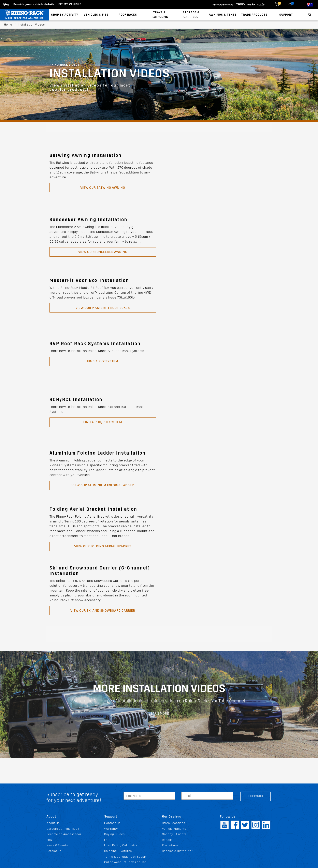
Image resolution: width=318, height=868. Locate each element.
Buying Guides (114, 834)
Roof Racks (128, 15)
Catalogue (54, 851)
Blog (50, 840)
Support (286, 15)
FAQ (107, 840)
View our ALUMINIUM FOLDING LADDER (103, 485)
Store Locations (174, 823)
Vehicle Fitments (174, 829)
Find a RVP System (103, 361)
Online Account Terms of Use (125, 862)
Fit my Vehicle (70, 4)
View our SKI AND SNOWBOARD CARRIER (103, 611)
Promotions (170, 845)
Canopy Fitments (174, 834)
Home (8, 25)
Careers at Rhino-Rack (63, 829)
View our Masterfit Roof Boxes (103, 308)
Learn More (159, 713)
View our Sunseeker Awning (103, 252)
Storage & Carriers (191, 15)
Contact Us (112, 823)
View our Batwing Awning (103, 188)
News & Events (57, 845)
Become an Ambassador (64, 834)
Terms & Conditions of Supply (125, 857)
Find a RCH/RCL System (103, 422)
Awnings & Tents (223, 15)
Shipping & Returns (118, 851)
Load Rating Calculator (121, 845)
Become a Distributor (177, 851)
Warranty (111, 829)
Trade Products (254, 15)
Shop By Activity (65, 15)
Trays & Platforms (159, 15)
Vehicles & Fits (96, 15)
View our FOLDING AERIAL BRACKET (103, 546)
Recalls (167, 840)
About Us (53, 823)
